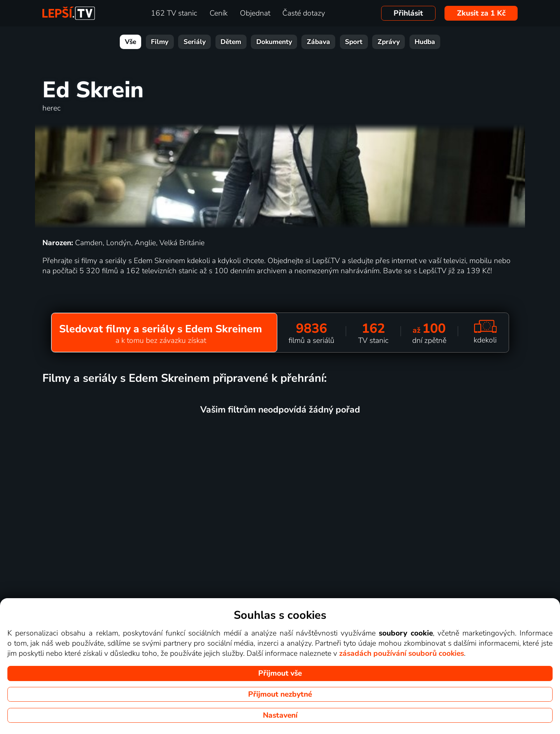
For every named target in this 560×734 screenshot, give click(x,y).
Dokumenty (274, 42)
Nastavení (280, 715)
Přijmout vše (280, 673)
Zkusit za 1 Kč (481, 13)
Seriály (195, 42)
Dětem (231, 42)
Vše (130, 42)
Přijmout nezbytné (280, 694)
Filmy (160, 42)
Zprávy (389, 42)
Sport (354, 42)
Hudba (425, 42)
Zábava (318, 42)
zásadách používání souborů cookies (402, 653)
